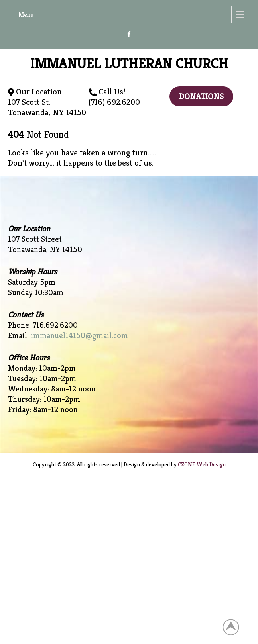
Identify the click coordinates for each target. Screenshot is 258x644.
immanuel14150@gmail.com (79, 336)
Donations (201, 96)
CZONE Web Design (202, 464)
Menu (26, 15)
